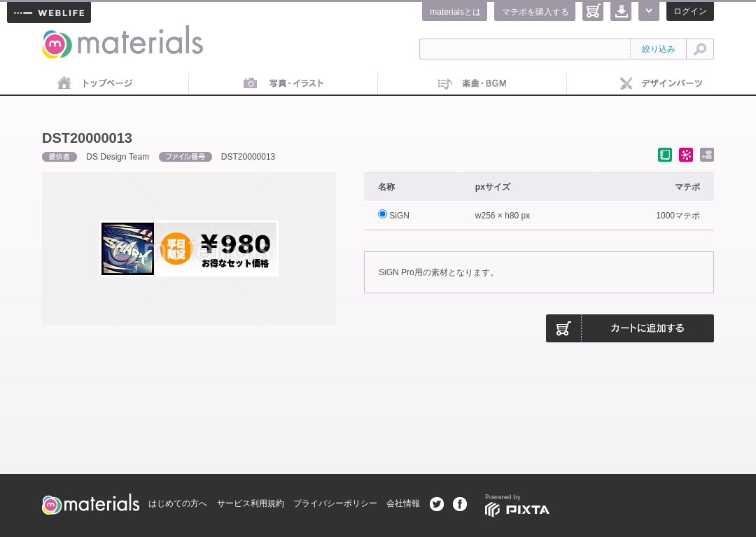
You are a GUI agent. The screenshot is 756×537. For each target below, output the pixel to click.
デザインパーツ (661, 84)
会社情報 (403, 503)
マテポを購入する (535, 12)
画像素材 (283, 84)
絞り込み (659, 49)
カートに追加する (630, 328)
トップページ (94, 84)
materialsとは (455, 12)
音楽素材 (472, 84)
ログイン (690, 11)
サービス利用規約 (251, 503)
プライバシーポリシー (335, 503)
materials (57, 33)
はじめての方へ (178, 503)
